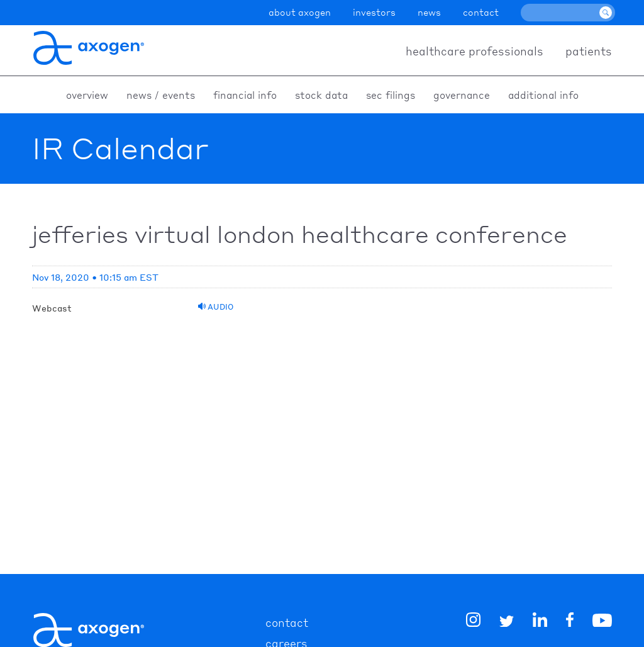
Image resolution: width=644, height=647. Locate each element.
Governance (462, 95)
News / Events (161, 95)
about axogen (300, 12)
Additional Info (543, 95)
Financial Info (245, 95)
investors (374, 12)
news (429, 12)
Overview (87, 95)
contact (481, 12)
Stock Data (321, 95)
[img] (570, 622)
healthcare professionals (475, 51)
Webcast (52, 308)
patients (589, 51)
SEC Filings (391, 95)
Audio (216, 307)
